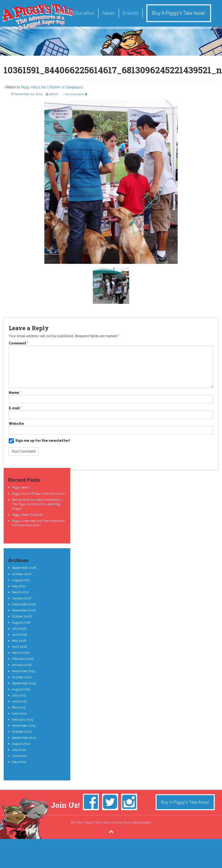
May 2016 (19, 641)
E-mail (14, 408)
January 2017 (22, 598)
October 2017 (22, 574)
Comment (18, 343)
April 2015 (19, 713)
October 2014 (22, 732)
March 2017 (20, 592)
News (109, 13)
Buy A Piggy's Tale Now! (179, 13)
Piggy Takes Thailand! (27, 515)
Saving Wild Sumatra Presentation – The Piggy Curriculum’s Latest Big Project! (38, 504)
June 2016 (20, 635)
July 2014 (19, 750)
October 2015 (22, 677)
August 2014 (21, 744)
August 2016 (21, 622)
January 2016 (22, 665)
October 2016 (22, 616)
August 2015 (21, 689)
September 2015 (24, 683)
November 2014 (24, 726)
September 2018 (24, 568)
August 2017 (21, 580)
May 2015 (19, 707)
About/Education (75, 13)
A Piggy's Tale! (38, 17)
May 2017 (19, 586)
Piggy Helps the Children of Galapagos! (52, 87)
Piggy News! (21, 487)
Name (14, 393)
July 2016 (19, 628)
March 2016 (21, 653)
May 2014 (19, 762)
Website (16, 424)
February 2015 (22, 720)
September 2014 (24, 738)
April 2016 (20, 647)
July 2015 (19, 695)
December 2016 (24, 604)
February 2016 (23, 659)
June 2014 (19, 756)
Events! (131, 13)
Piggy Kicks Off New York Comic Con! (39, 494)
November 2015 (24, 671)
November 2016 (24, 610)
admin (54, 94)
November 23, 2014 (28, 94)
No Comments (76, 94)
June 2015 (19, 701)
